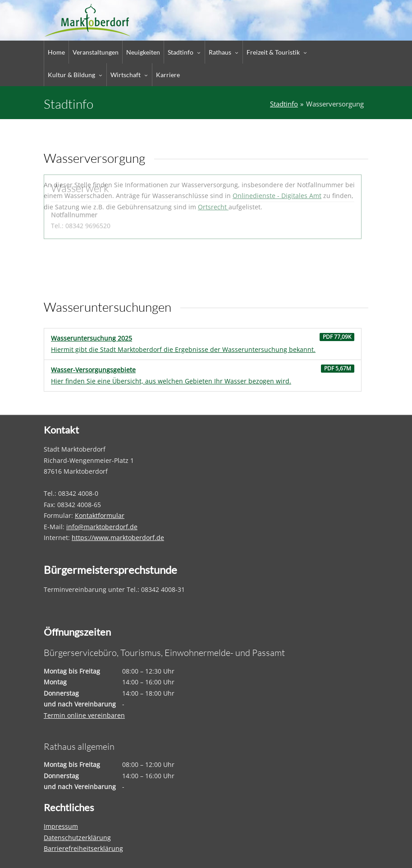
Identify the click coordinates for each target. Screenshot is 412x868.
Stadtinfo (181, 52)
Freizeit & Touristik (273, 52)
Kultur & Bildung (71, 75)
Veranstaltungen (96, 52)
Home (56, 52)
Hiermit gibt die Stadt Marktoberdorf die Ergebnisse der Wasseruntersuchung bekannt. (203, 343)
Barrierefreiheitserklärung (83, 848)
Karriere (168, 75)
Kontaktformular (100, 515)
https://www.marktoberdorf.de (118, 538)
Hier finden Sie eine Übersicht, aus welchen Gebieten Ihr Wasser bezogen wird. (203, 375)
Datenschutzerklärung (77, 838)
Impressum (61, 826)
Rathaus (220, 52)
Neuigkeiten (143, 52)
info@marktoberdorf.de (102, 527)
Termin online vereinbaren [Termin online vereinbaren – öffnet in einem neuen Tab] (84, 715)
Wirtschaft (126, 75)
